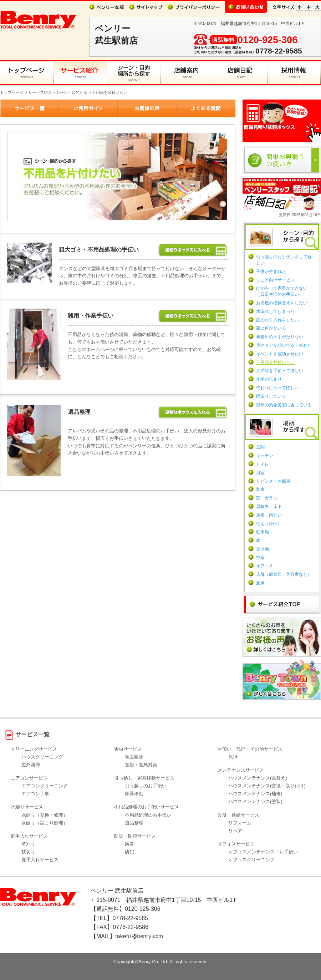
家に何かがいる (271, 328)
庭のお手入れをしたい (277, 320)
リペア (235, 831)
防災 (129, 844)
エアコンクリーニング (45, 786)
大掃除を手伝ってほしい (280, 371)
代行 (233, 757)
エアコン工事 (35, 794)
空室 (260, 558)
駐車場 (263, 532)
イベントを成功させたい (280, 354)
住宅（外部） (269, 524)
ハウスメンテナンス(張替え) (258, 778)
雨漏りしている (271, 396)
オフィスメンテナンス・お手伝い (263, 852)
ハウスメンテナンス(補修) (255, 794)
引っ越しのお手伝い (146, 786)
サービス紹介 (40, 92)
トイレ (263, 464)
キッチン (265, 456)
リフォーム (240, 823)
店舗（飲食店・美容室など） (284, 574)
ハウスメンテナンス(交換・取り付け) (267, 786)
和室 (260, 489)
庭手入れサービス (40, 860)
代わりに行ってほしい (277, 388)
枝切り (28, 852)
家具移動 (134, 794)
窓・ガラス (267, 498)
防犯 (129, 852)
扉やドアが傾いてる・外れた (284, 345)
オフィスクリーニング (251, 860)
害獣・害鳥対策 (141, 765)
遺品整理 (134, 823)
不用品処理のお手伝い (148, 815)
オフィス (265, 566)
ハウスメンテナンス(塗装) (255, 801)
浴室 (260, 473)
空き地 (263, 549)
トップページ (12, 92)
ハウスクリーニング (42, 757)
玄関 (260, 447)
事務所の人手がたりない (280, 337)
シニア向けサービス (275, 280)
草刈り (28, 844)
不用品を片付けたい (275, 362)
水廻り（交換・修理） (45, 815)
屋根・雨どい (269, 515)
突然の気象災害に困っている (284, 405)
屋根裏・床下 (269, 507)
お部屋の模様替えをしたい (282, 303)
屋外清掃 (31, 765)
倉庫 (260, 583)
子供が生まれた (271, 271)
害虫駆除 (134, 757)
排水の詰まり (269, 379)
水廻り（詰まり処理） (45, 823)
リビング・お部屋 (273, 481)
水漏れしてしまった (275, 311)
